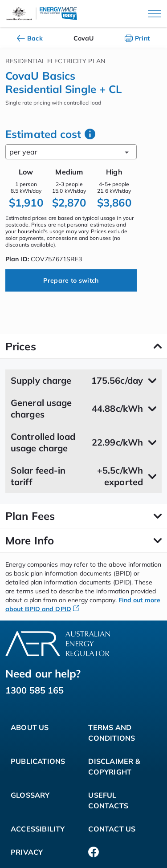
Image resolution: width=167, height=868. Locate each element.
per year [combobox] (71, 152)
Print (137, 38)
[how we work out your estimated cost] (90, 134)
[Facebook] (94, 852)
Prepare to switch (71, 280)
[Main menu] (155, 14)
